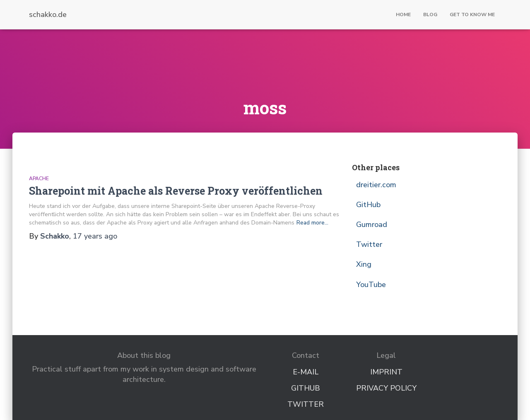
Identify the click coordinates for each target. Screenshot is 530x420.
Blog (430, 14)
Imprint (386, 372)
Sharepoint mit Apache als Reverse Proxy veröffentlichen (176, 191)
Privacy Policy (386, 388)
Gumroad (372, 224)
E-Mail (306, 372)
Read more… (312, 223)
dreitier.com (376, 185)
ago (95, 236)
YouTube (371, 285)
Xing (364, 264)
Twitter (369, 244)
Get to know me (472, 14)
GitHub (368, 205)
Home (403, 14)
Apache (39, 179)
